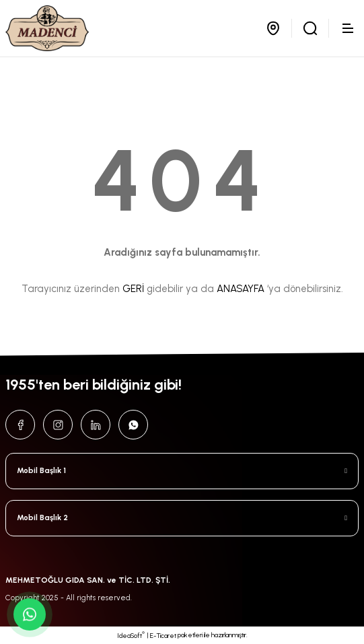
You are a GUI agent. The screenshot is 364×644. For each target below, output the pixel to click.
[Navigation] (349, 28)
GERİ (133, 289)
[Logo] (47, 28)
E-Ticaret (163, 636)
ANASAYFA (241, 289)
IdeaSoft (131, 635)
